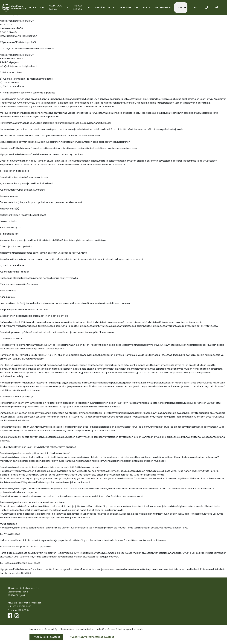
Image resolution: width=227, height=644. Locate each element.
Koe (147, 7)
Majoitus (36, 7)
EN (196, 7)
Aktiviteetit (129, 7)
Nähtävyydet (105, 7)
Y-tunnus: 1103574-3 (18, 610)
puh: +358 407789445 (19, 606)
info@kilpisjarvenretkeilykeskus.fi (25, 603)
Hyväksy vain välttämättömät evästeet (91, 637)
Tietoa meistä (81, 7)
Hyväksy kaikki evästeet (46, 637)
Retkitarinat (163, 7)
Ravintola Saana (59, 7)
